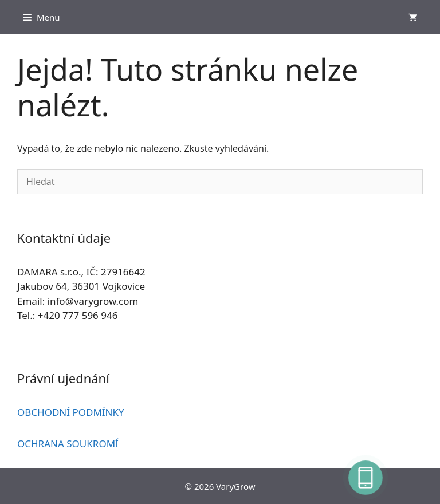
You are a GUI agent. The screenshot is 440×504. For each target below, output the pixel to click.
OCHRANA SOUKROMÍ (68, 444)
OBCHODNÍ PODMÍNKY (71, 412)
